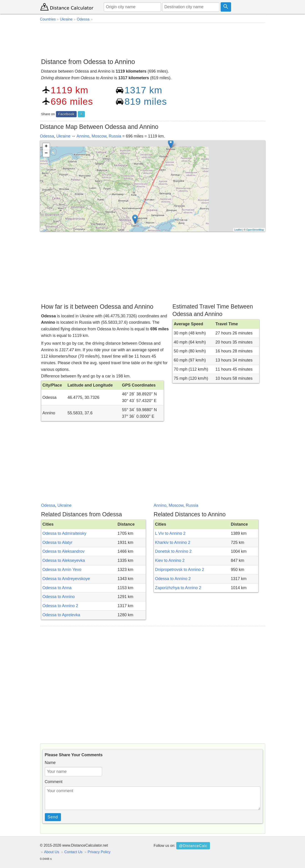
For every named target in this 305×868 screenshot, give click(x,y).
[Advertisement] (153, 39)
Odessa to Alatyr (58, 542)
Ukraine (63, 136)
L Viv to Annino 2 (170, 533)
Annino (83, 136)
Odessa (47, 136)
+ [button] (46, 147)
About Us (52, 852)
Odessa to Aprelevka (61, 615)
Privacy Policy (99, 852)
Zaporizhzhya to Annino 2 (178, 588)
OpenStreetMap (255, 230)
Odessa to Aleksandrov (64, 551)
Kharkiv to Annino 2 (173, 542)
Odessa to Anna (57, 588)
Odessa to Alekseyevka (64, 560)
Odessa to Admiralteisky (64, 533)
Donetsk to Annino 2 (173, 551)
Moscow (99, 136)
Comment (54, 782)
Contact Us (73, 852)
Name (50, 763)
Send (53, 817)
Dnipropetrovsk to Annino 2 (180, 570)
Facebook (66, 114)
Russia (115, 136)
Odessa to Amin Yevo (62, 570)
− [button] (46, 153)
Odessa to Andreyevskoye (66, 579)
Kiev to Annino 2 (170, 560)
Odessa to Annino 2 (60, 606)
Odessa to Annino (59, 597)
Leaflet (238, 230)
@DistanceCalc (193, 846)
